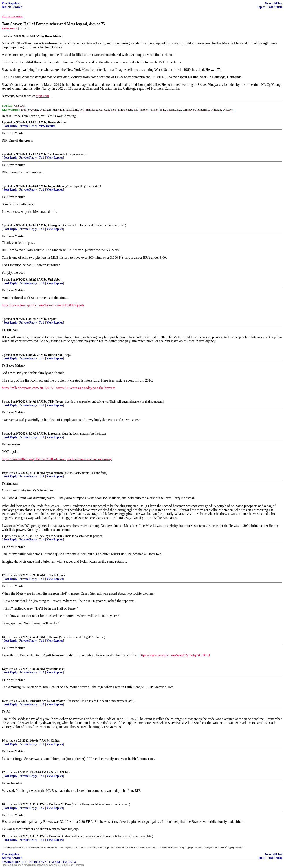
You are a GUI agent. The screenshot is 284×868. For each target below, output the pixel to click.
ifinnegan (54, 225)
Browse (6, 7)
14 (3, 669)
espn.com (42, 96)
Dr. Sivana (56, 536)
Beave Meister (57, 122)
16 (3, 741)
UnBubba (54, 280)
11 (3, 536)
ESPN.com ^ (10, 28)
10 (3, 473)
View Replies (47, 126)
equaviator (58, 701)
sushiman (56, 669)
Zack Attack (57, 575)
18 (3, 804)
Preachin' (55, 836)
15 (3, 701)
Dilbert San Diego (59, 355)
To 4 (42, 358)
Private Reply (28, 126)
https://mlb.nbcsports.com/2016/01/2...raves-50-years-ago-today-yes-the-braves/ (58, 388)
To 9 (42, 476)
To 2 (42, 808)
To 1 (42, 158)
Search (18, 7)
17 (3, 772)
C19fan (56, 741)
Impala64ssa (56, 186)
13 (3, 637)
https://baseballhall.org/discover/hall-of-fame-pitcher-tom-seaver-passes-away (57, 459)
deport (52, 319)
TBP (51, 402)
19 (3, 836)
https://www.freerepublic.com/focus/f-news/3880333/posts (43, 305)
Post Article (275, 7)
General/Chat (274, 3)
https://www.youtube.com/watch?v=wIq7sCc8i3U (175, 655)
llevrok (54, 637)
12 (3, 575)
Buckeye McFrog (60, 804)
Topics (261, 7)
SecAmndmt (56, 154)
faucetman (55, 434)
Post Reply (10, 126)
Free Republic (11, 3)
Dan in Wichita (60, 772)
